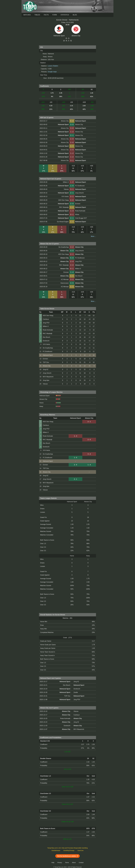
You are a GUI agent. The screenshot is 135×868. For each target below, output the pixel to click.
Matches (27, 15)
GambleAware (56, 850)
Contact (81, 863)
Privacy (60, 863)
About (74, 863)
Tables (37, 15)
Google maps (52, 72)
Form (55, 15)
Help (53, 863)
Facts (46, 15)
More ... (93, 236)
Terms (67, 863)
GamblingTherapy (69, 850)
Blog (75, 15)
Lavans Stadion (53, 66)
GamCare (81, 850)
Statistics (65, 15)
